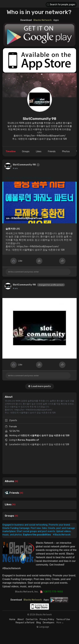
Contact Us (32, 619)
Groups (9, 516)
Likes (8, 505)
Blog (39, 623)
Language (43, 627)
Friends (14, 493)
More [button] (60, 623)
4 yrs (15, 168)
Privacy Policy (47, 619)
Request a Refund (25, 623)
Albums (9, 481)
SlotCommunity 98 (39, 119)
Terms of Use (63, 619)
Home (12, 619)
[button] (61, 5)
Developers (49, 623)
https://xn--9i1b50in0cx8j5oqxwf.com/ (29, 178)
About (21, 619)
